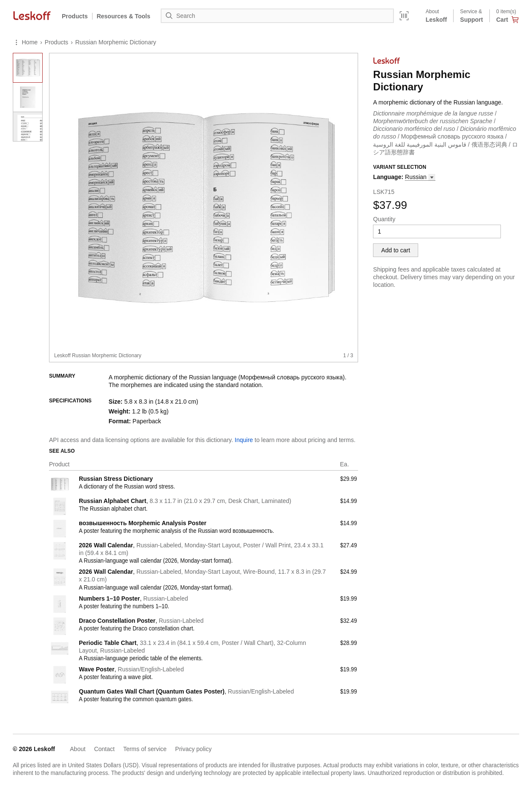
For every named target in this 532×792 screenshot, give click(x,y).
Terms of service (145, 749)
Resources (124, 16)
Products (75, 16)
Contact (104, 749)
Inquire (244, 440)
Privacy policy (194, 749)
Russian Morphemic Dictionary (116, 42)
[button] (420, 177)
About (78, 749)
